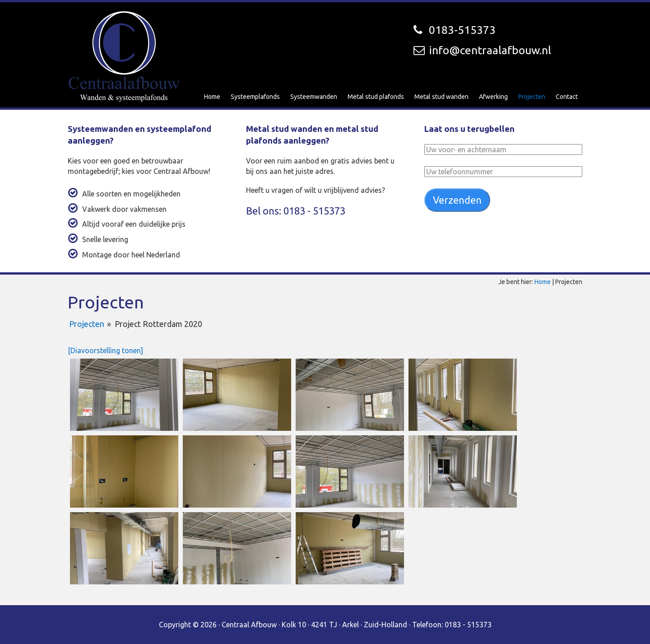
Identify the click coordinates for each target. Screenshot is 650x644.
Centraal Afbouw (124, 56)
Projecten (87, 324)
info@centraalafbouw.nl (490, 50)
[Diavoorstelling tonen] (105, 350)
